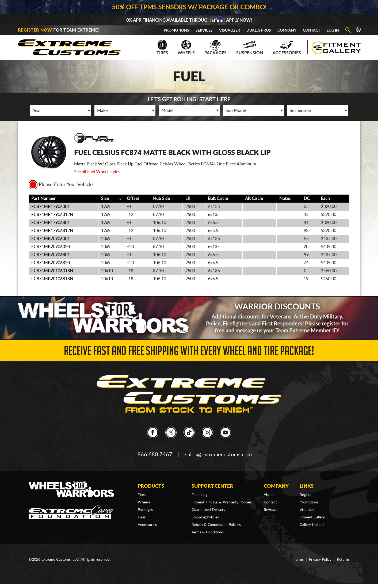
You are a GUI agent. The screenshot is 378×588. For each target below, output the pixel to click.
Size (105, 199)
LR (188, 199)
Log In (333, 31)
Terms (299, 560)
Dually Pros (259, 31)
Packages (215, 48)
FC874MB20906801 (51, 255)
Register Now (35, 30)
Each (325, 199)
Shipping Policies (205, 517)
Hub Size (161, 199)
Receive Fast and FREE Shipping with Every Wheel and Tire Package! (189, 352)
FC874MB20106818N (52, 279)
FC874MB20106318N (52, 271)
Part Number (43, 199)
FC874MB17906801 (51, 223)
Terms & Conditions (208, 532)
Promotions (176, 31)
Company (287, 31)
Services (204, 31)
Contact (312, 31)
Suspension (250, 48)
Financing (199, 495)
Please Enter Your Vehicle (61, 185)
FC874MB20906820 (51, 263)
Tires (162, 48)
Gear (142, 517)
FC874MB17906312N (52, 215)
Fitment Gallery (312, 517)
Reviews (270, 510)
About (269, 495)
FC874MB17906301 (51, 207)
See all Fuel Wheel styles (97, 172)
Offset (133, 199)
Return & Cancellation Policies (216, 525)
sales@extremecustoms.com (218, 455)
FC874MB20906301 (51, 239)
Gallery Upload (312, 525)
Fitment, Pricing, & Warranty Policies (222, 502)
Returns (343, 560)
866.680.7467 (155, 455)
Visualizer (230, 31)
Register (306, 495)
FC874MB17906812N (52, 231)
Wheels (186, 48)
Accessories (287, 48)
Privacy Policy (320, 560)
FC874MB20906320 (51, 247)
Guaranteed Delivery (208, 510)
